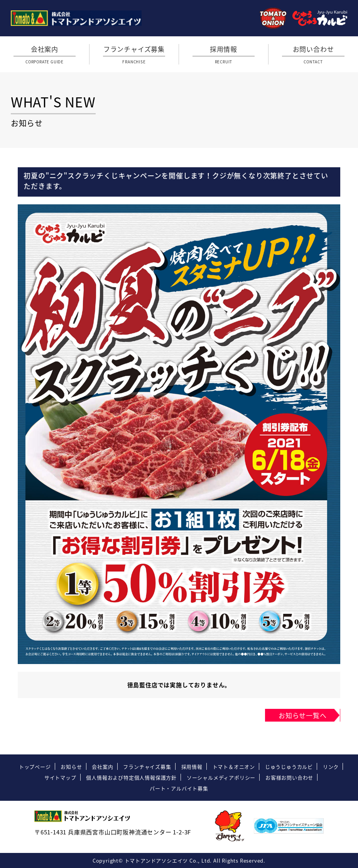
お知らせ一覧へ (303, 715)
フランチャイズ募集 (134, 54)
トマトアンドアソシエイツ (156, 860)
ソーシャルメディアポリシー (221, 777)
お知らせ (71, 767)
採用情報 (224, 54)
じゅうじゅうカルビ (289, 767)
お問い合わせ (313, 54)
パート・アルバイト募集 (179, 788)
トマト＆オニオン (234, 767)
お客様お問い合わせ (289, 777)
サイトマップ (60, 777)
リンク (331, 767)
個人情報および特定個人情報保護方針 (131, 777)
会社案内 (45, 54)
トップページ (35, 767)
